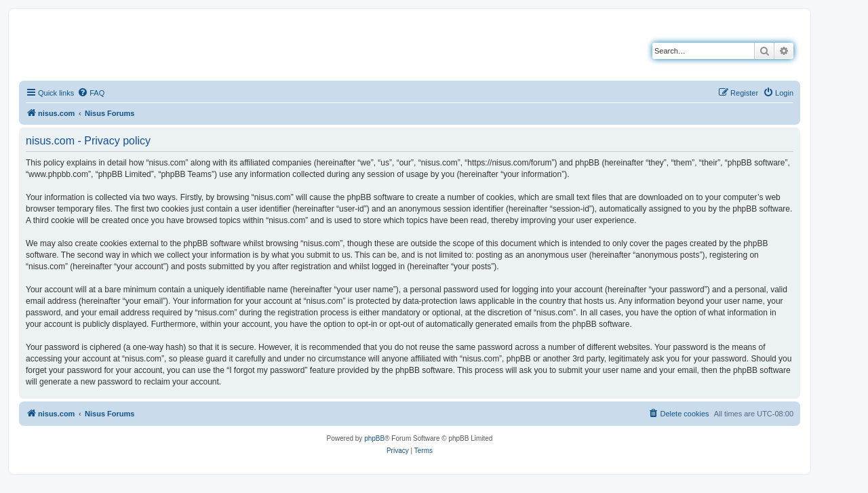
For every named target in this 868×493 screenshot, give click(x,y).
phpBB (374, 438)
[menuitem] (91, 93)
